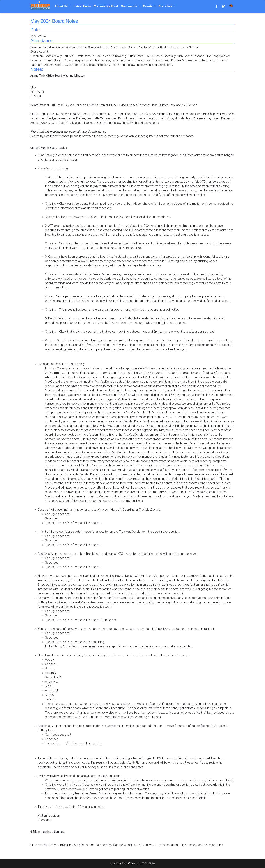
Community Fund (106, 6)
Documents (129, 6)
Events (148, 6)
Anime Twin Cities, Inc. (127, 863)
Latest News (82, 6)
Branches (166, 6)
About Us (61, 6)
